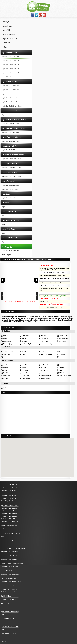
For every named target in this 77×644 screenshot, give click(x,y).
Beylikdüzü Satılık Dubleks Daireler (12, 176)
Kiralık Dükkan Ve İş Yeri (9, 526)
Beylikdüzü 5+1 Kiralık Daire (10, 102)
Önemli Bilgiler (6, 255)
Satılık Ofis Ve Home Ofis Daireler (12, 571)
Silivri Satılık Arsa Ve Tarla (10, 626)
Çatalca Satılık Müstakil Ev (10, 634)
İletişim (5, 47)
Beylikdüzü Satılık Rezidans (10, 189)
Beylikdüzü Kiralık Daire (9, 505)
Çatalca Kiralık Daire (8, 619)
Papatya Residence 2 (8, 586)
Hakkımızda (6, 43)
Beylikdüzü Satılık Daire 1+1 (10, 57)
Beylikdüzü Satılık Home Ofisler (11, 159)
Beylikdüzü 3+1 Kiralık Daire (10, 94)
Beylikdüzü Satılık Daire (9, 484)
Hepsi (3, 115)
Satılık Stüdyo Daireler (8, 77)
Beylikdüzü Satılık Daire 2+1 (10, 61)
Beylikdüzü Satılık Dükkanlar (10, 198)
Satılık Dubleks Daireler (9, 578)
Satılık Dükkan (6, 596)
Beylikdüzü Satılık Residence (10, 132)
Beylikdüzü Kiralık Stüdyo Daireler (12, 106)
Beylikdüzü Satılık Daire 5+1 (10, 73)
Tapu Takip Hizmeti (9, 34)
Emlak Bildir (6, 30)
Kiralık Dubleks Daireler (9, 541)
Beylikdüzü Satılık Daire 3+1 (10, 65)
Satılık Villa (5, 604)
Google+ (3, 642)
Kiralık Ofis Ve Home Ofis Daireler (12, 563)
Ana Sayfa (6, 22)
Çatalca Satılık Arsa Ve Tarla (10, 611)
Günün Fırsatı (7, 26)
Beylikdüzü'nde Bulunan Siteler (11, 251)
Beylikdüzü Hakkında (10, 38)
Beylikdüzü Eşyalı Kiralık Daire (11, 533)
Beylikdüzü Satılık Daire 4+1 (10, 69)
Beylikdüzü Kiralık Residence (10, 124)
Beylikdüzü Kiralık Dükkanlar (11, 150)
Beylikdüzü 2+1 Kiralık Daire (10, 90)
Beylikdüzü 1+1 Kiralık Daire (10, 86)
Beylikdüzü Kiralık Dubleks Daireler (12, 168)
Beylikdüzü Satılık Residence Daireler (13, 556)
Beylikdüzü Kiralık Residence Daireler (13, 548)
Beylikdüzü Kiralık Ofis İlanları (11, 141)
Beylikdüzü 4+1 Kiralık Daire (10, 98)
